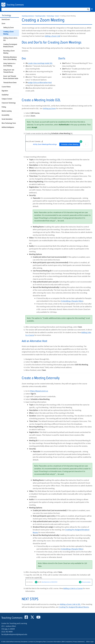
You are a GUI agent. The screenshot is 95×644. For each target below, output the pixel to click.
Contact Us (32, 642)
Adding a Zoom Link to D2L (10, 39)
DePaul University (3, 5)
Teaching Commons (15, 5)
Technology (6, 15)
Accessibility (5, 115)
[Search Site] (46, 9)
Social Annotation (7, 119)
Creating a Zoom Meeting (8, 33)
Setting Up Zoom (8, 28)
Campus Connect (7, 99)
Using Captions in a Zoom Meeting (9, 65)
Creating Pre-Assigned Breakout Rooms (10, 46)
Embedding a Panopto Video (72, 301)
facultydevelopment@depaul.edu (14, 634)
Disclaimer (24, 642)
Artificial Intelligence (8, 127)
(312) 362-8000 (7, 632)
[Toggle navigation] (92, 9)
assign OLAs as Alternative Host (40, 82)
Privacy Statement (78, 642)
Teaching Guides (40, 16)
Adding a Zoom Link (52, 36)
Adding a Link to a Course (73, 588)
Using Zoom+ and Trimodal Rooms (9, 71)
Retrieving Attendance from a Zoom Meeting (10, 58)
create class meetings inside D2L (40, 63)
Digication (5, 91)
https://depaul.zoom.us (39, 391)
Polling (4, 107)
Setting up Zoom (49, 108)
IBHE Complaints (67, 642)
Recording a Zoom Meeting (9, 52)
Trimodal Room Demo (10, 83)
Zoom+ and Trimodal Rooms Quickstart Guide (11, 77)
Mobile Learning (7, 111)
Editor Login (90, 642)
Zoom (3, 24)
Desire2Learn (6, 20)
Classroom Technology (9, 103)
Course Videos (6, 87)
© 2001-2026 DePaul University (11, 642)
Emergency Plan (41, 642)
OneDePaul (5, 95)
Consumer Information (54, 642)
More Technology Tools (9, 123)
